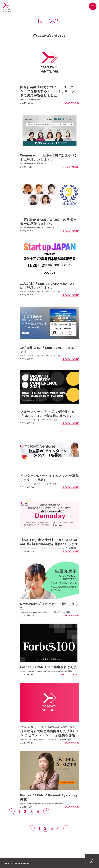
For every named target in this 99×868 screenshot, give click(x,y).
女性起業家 (73, 555)
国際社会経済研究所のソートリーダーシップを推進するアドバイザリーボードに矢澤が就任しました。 (49, 91)
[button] (93, 6)
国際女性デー (58, 619)
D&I (22, 747)
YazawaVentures (35, 99)
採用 (55, 491)
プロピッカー (47, 619)
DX (26, 747)
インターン (37, 491)
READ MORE (71, 103)
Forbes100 (31, 678)
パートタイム (47, 491)
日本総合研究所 (66, 747)
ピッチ (60, 299)
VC (27, 99)
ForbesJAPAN (41, 678)
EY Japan (45, 555)
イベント (41, 235)
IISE (22, 99)
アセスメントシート (53, 747)
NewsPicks (24, 619)
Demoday (24, 555)
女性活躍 (67, 619)
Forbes (23, 678)
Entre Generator (34, 555)
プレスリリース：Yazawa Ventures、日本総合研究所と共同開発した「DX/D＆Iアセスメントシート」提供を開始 (49, 739)
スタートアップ (43, 171)
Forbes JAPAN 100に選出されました (49, 674)
